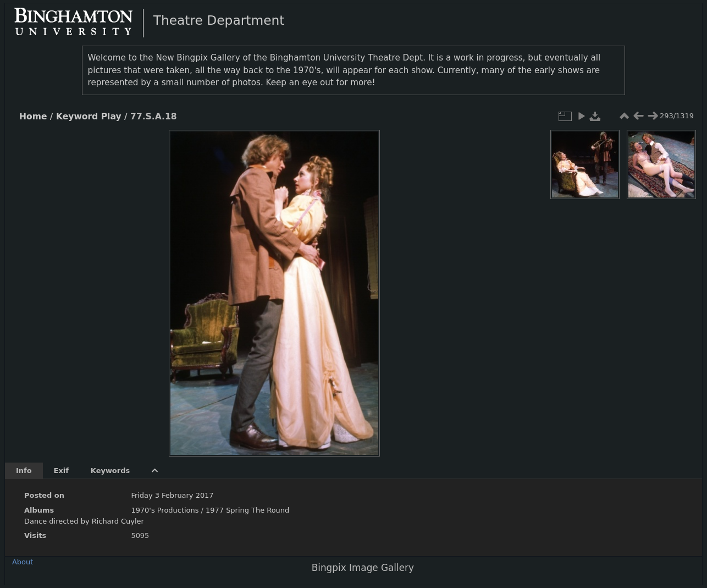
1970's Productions (165, 510)
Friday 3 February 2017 (172, 495)
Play (111, 117)
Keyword (77, 117)
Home (33, 117)
